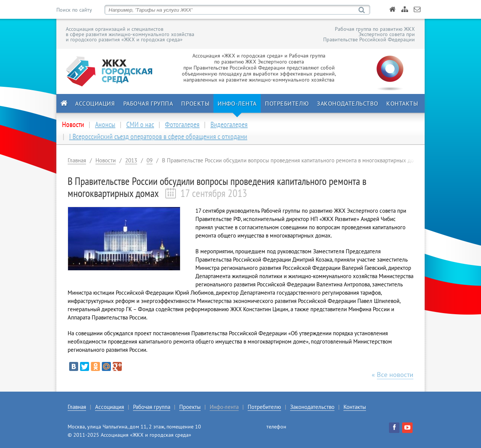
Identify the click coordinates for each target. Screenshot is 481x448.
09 (150, 160)
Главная (77, 160)
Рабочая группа (148, 103)
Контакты (402, 103)
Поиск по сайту (74, 10)
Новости (106, 160)
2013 (131, 160)
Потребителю (287, 103)
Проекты (195, 103)
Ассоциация (95, 103)
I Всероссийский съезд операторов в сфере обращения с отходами (158, 136)
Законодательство (347, 103)
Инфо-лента (237, 103)
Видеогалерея (229, 124)
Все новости (395, 375)
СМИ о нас (140, 124)
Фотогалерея (182, 124)
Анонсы (105, 124)
